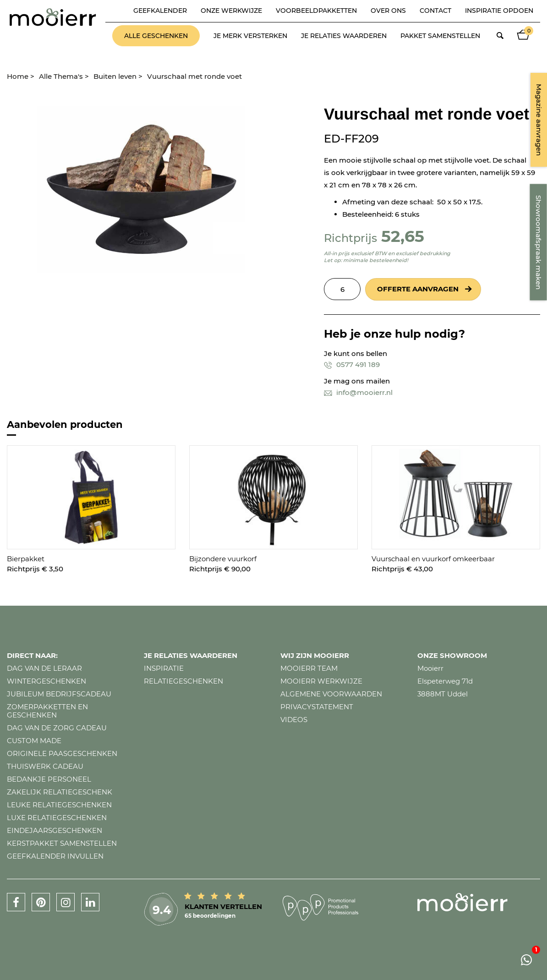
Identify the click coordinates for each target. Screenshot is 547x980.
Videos (294, 720)
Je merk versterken (250, 36)
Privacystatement (317, 707)
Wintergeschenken (46, 681)
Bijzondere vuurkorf (223, 559)
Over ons (388, 11)
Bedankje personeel (49, 779)
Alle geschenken (156, 36)
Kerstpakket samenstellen (62, 843)
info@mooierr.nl (358, 392)
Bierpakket (26, 559)
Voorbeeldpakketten (316, 11)
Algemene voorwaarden (331, 694)
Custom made (34, 741)
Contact (435, 11)
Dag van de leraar (44, 668)
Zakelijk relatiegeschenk (60, 792)
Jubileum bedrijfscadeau (59, 694)
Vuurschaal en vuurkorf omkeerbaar (433, 559)
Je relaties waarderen (344, 36)
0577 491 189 (352, 364)
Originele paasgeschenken (62, 753)
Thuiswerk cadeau (45, 766)
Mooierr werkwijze (321, 681)
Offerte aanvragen (418, 289)
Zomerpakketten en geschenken (47, 711)
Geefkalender (160, 11)
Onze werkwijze (231, 11)
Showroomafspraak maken (539, 242)
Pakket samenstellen (440, 36)
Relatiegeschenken (183, 681)
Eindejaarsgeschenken (55, 830)
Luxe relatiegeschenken (57, 818)
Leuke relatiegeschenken (59, 805)
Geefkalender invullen (55, 856)
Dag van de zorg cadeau (57, 728)
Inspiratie (164, 668)
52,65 (403, 236)
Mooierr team (309, 668)
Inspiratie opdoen (499, 11)
